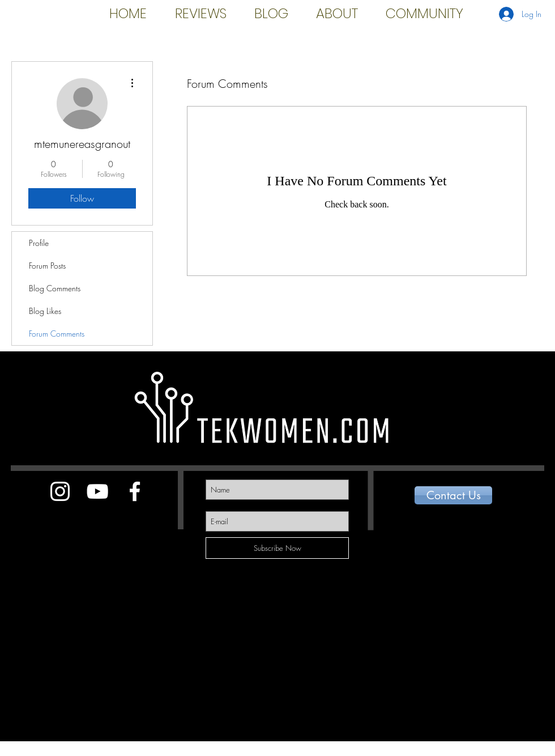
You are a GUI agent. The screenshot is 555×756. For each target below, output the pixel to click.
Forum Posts (47, 266)
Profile (39, 243)
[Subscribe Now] (277, 548)
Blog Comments (55, 288)
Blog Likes (45, 311)
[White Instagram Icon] (60, 491)
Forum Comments (57, 334)
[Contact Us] (453, 495)
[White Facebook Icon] (135, 491)
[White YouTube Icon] (97, 491)
